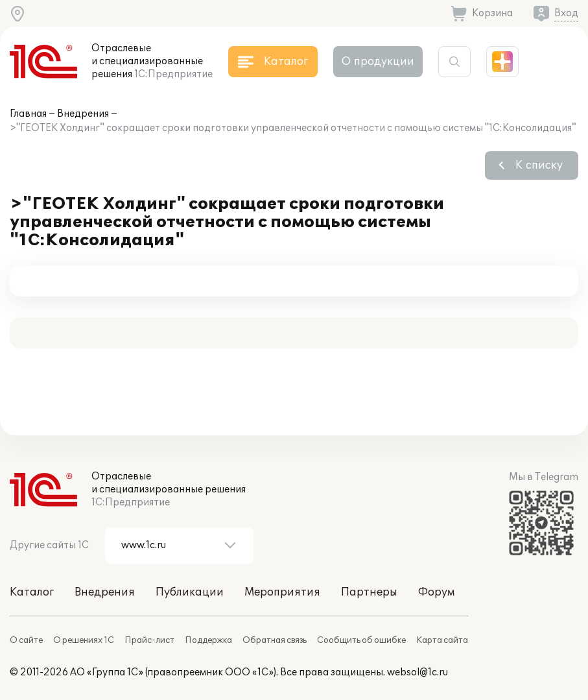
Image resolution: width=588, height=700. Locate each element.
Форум (436, 592)
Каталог (32, 592)
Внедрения (83, 114)
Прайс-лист (149, 640)
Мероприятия (282, 592)
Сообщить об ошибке (361, 640)
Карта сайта (442, 640)
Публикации (190, 592)
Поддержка (208, 640)
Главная (28, 114)
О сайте (26, 640)
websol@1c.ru (417, 672)
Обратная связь (275, 640)
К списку (539, 165)
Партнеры (369, 592)
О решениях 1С (84, 640)
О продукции (378, 62)
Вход (566, 13)
